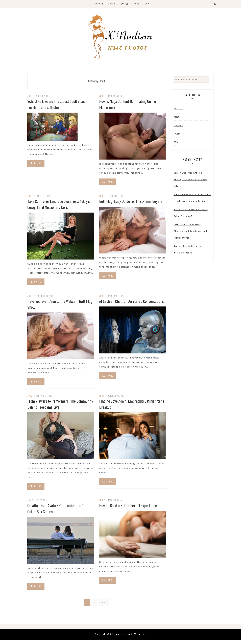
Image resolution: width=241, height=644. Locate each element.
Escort (99, 4)
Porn (137, 4)
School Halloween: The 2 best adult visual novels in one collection (192, 200)
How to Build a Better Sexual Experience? (129, 507)
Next (103, 603)
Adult (112, 4)
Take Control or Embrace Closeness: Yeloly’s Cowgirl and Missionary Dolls (190, 233)
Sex (147, 4)
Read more (36, 165)
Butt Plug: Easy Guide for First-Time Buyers (131, 203)
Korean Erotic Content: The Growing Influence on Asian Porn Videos (190, 181)
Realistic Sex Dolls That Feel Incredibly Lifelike (188, 251)
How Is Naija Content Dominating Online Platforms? (191, 215)
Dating (125, 4)
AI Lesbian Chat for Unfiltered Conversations (131, 303)
